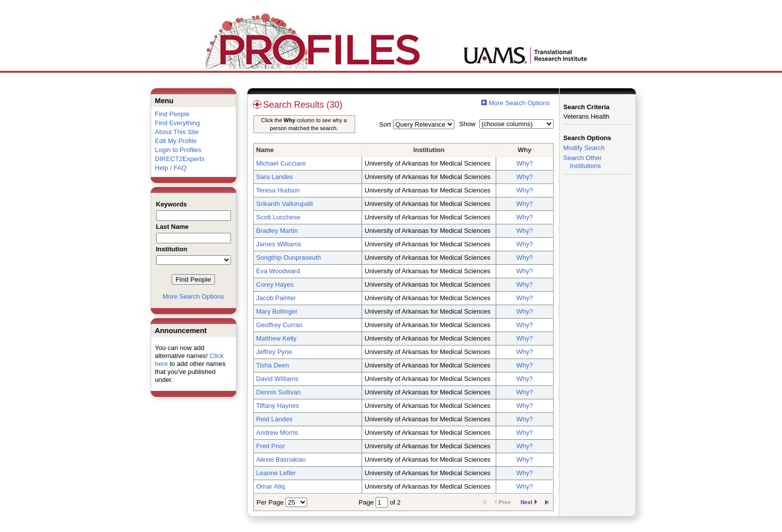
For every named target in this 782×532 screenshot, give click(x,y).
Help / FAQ (171, 168)
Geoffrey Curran (280, 325)
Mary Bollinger (277, 311)
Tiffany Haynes (278, 406)
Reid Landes (275, 419)
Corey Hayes (275, 284)
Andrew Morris (277, 433)
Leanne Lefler (276, 473)
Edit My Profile (176, 141)
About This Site (177, 132)
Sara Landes (275, 177)
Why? (524, 163)
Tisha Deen (273, 365)
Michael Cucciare (281, 163)
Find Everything (178, 123)
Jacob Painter (276, 298)
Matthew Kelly (277, 338)
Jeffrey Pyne (274, 352)
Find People (172, 114)
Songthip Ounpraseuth (289, 258)
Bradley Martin (277, 231)
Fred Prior (271, 446)
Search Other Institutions (583, 162)
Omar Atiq (271, 486)
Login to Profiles (178, 150)
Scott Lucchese (279, 217)
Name (265, 150)
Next (529, 502)
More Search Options (193, 296)
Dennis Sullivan (279, 392)
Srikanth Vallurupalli (285, 204)
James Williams (279, 244)
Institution (429, 150)
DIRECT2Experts (180, 159)
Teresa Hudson (278, 190)
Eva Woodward (278, 271)
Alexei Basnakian (281, 459)
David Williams (278, 379)
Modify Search (584, 148)
